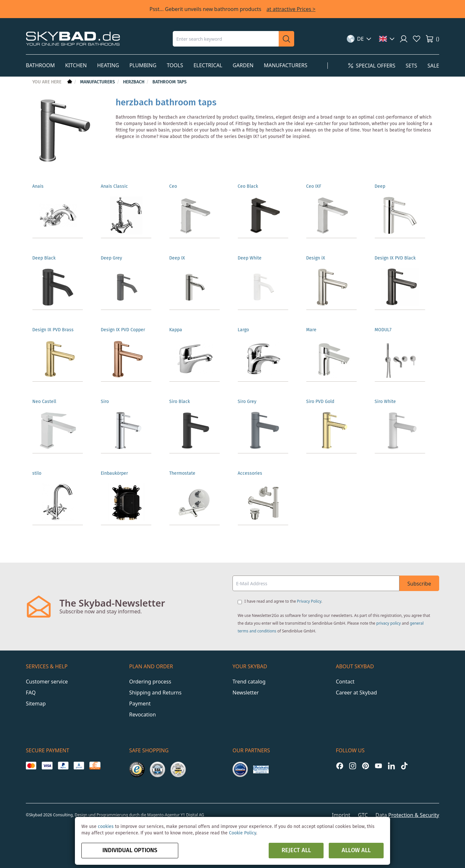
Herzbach (134, 82)
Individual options (130, 851)
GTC (363, 815)
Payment (140, 704)
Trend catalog (249, 682)
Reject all (296, 851)
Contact (345, 682)
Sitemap (36, 704)
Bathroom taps (170, 82)
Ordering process (150, 682)
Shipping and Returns (155, 693)
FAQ (31, 693)
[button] (359, 39)
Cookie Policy (243, 833)
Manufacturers (98, 82)
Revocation (143, 715)
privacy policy (388, 623)
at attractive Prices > (291, 9)
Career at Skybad (356, 693)
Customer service (47, 682)
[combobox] (226, 39)
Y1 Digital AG (193, 815)
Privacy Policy (309, 601)
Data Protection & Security (407, 815)
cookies (106, 827)
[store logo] (73, 39)
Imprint (341, 815)
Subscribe (419, 584)
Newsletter (246, 693)
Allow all (356, 851)
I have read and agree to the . (283, 601)
